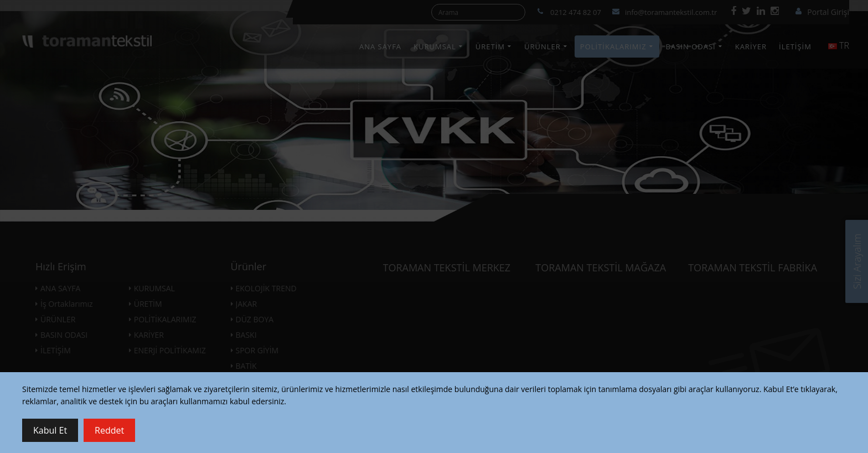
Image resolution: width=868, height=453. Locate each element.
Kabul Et (50, 430)
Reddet (109, 430)
